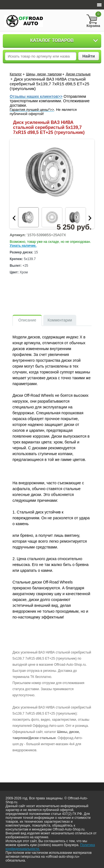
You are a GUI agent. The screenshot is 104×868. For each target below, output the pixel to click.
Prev (14, 218)
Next (90, 218)
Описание (27, 320)
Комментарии (60, 320)
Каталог (16, 74)
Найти (89, 56)
